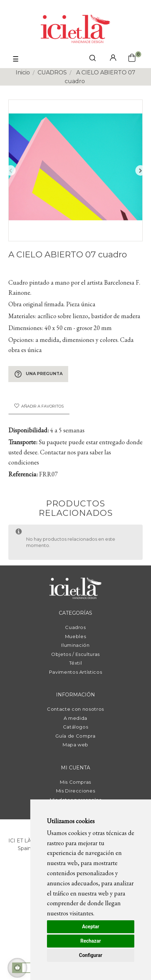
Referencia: (23, 474)
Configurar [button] (91, 955)
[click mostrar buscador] (93, 59)
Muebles (76, 636)
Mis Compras (75, 782)
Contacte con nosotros (75, 709)
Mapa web (75, 745)
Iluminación (75, 645)
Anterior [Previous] (10, 170)
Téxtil (76, 663)
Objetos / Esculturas (75, 654)
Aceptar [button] (91, 927)
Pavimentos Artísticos (76, 672)
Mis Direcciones (76, 791)
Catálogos (76, 727)
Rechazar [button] (91, 941)
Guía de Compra (75, 736)
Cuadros (75, 627)
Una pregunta (38, 374)
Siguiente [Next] (141, 170)
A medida (75, 718)
